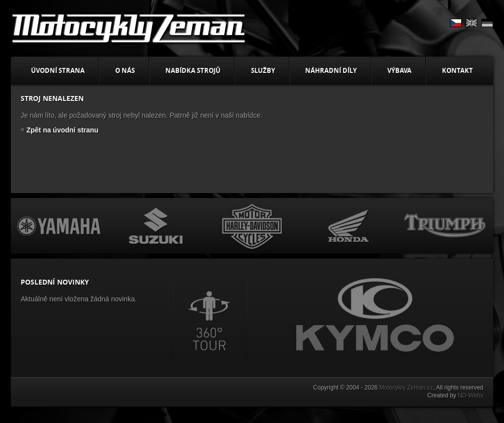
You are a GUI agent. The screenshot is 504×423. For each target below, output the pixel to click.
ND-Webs (471, 395)
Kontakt (457, 70)
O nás (125, 70)
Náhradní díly (331, 70)
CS (456, 23)
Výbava (399, 70)
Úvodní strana (58, 70)
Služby (263, 70)
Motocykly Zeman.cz (406, 388)
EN (472, 23)
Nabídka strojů (193, 70)
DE (487, 23)
